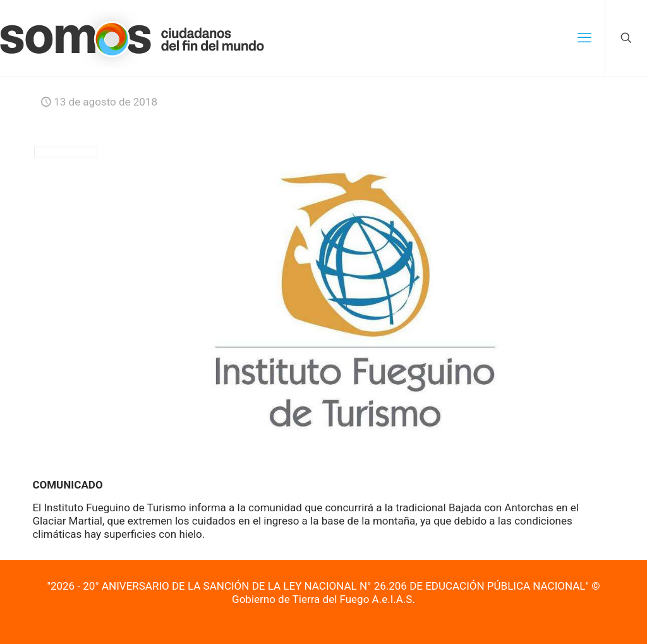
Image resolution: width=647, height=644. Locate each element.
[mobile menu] (584, 38)
